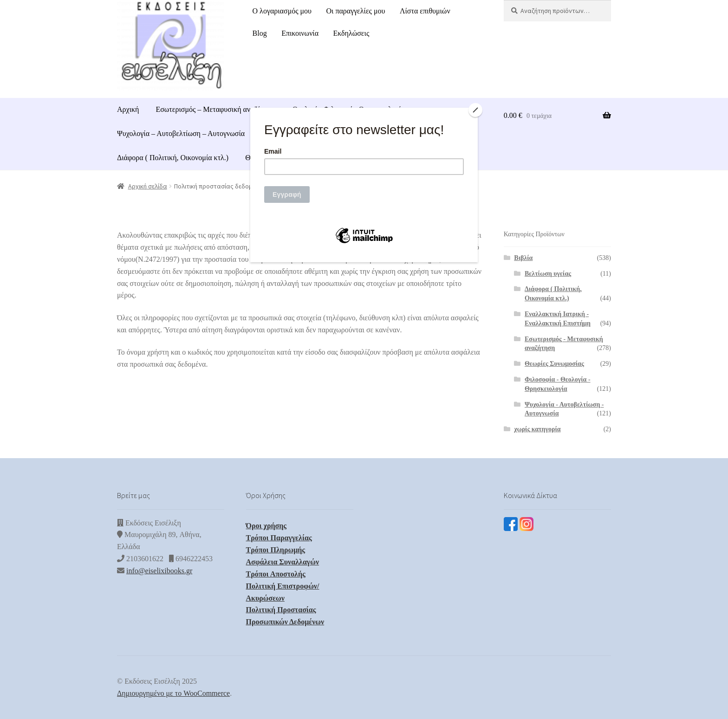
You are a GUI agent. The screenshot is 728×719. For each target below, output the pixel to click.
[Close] (475, 110)
